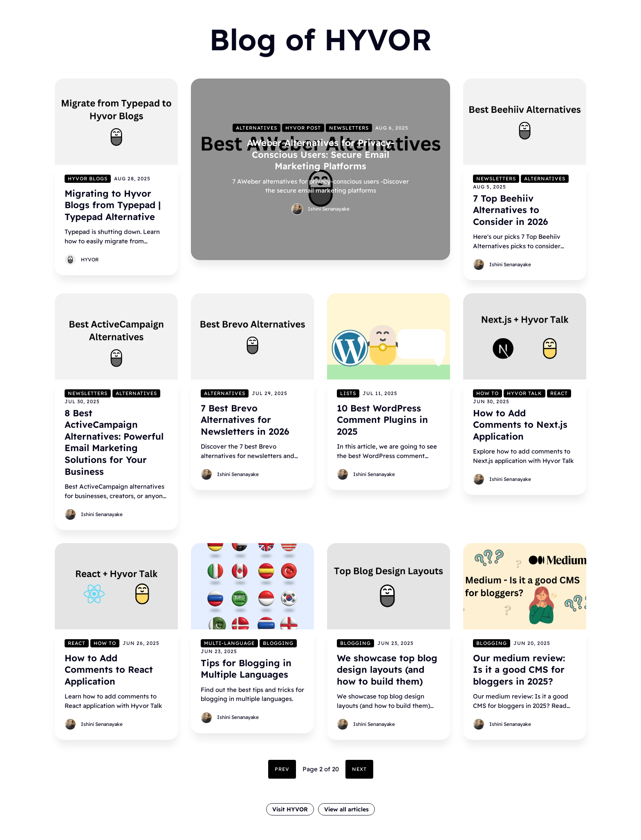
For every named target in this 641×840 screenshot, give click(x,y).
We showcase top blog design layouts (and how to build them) (387, 670)
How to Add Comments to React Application (109, 670)
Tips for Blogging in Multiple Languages (246, 669)
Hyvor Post (303, 127)
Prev (282, 769)
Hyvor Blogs (88, 178)
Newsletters (349, 127)
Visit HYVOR (290, 809)
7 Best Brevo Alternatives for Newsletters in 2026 (245, 420)
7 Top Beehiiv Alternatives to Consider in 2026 (511, 210)
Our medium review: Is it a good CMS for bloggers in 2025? (519, 670)
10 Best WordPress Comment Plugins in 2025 (382, 420)
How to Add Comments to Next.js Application (520, 425)
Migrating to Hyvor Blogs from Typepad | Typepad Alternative (113, 205)
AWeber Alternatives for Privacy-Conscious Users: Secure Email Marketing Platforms (321, 154)
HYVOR (90, 259)
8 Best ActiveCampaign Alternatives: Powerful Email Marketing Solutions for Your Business (114, 442)
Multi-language (229, 643)
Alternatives (257, 127)
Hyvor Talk (524, 393)
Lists (348, 393)
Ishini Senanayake (329, 208)
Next (359, 769)
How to (487, 393)
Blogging (278, 643)
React (559, 393)
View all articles (346, 809)
